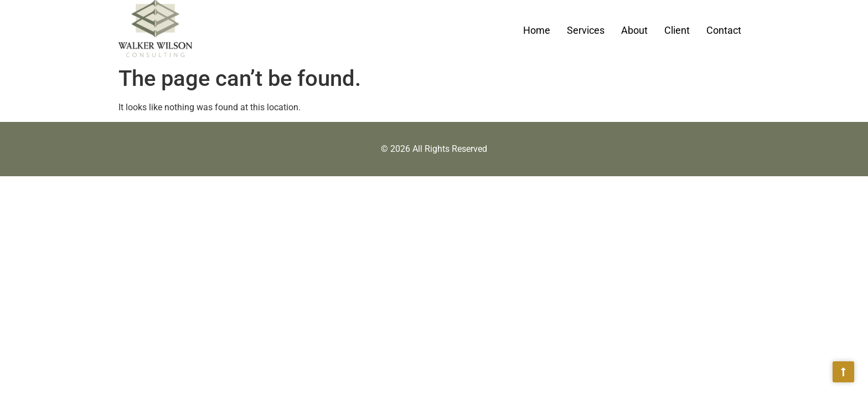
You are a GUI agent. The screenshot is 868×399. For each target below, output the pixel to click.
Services (586, 30)
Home (537, 30)
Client (677, 30)
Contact (724, 30)
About (634, 30)
